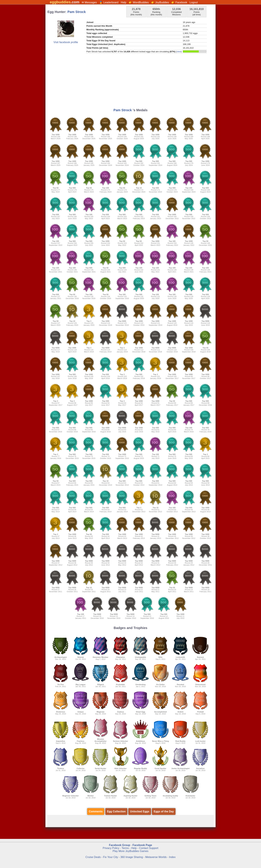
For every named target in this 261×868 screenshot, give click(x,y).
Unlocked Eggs (140, 811)
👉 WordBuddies (139, 2)
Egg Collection (116, 811)
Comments (96, 811)
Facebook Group (120, 845)
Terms (125, 848)
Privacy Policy (111, 848)
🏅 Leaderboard (109, 2)
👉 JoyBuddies (160, 2)
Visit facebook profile (66, 42)
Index (172, 857)
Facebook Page (142, 845)
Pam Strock (77, 12)
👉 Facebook (179, 2)
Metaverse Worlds (156, 857)
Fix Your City (111, 857)
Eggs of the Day (164, 811)
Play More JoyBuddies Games (130, 851)
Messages (91, 2)
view (179, 52)
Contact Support (149, 848)
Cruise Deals (93, 857)
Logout (194, 2)
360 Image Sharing (132, 857)
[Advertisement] (130, 82)
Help (124, 2)
